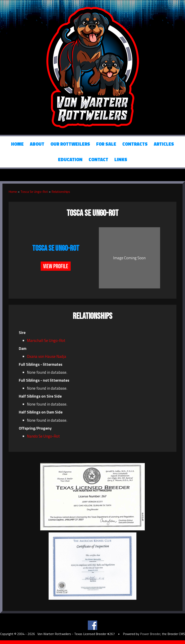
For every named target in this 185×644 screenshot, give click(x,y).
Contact (98, 160)
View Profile (56, 266)
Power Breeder (150, 634)
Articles (164, 144)
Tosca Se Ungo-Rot (34, 192)
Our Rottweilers (70, 144)
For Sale (106, 144)
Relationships (61, 192)
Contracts (135, 144)
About (37, 144)
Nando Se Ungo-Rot (43, 436)
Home (17, 144)
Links (121, 160)
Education (70, 160)
